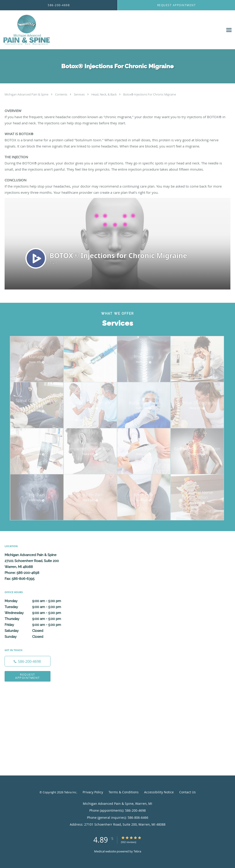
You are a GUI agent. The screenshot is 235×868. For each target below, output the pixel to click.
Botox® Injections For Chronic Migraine (150, 94)
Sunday (38, 637)
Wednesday (38, 613)
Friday (38, 625)
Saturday (38, 631)
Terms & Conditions (124, 792)
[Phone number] (28, 661)
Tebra (137, 851)
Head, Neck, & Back (104, 94)
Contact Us (187, 792)
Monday (38, 601)
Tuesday (38, 607)
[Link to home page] (26, 30)
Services (80, 94)
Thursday (38, 619)
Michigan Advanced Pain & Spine (27, 94)
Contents (62, 94)
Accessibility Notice (159, 792)
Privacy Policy (93, 792)
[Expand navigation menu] (229, 30)
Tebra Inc (70, 792)
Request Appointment (28, 676)
